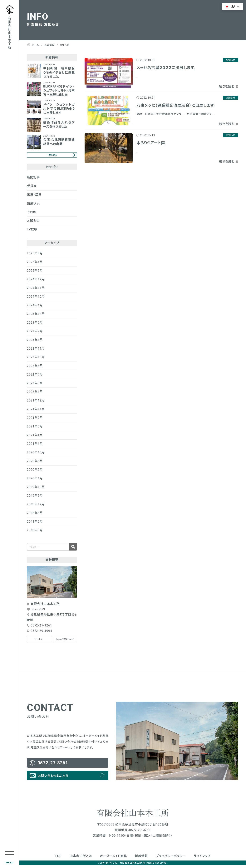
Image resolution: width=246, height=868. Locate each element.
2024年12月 (36, 282)
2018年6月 (35, 524)
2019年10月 (36, 490)
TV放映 (32, 232)
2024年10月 (36, 299)
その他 (32, 215)
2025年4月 (35, 265)
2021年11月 (36, 412)
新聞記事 (33, 180)
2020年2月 (35, 472)
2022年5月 (35, 386)
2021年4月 (35, 438)
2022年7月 (35, 377)
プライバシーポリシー (171, 859)
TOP (58, 859)
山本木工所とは (81, 859)
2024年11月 (36, 291)
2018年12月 (36, 507)
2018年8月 (35, 516)
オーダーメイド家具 (113, 859)
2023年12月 (36, 317)
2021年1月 (35, 446)
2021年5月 (35, 429)
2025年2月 (35, 273)
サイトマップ (202, 859)
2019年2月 (35, 498)
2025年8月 (35, 256)
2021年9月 (35, 420)
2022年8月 (35, 369)
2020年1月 (35, 481)
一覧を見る (52, 156)
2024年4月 (35, 308)
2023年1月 (35, 343)
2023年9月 (35, 325)
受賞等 (32, 189)
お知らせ (33, 223)
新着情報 (141, 859)
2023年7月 (35, 334)
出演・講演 (34, 197)
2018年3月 (35, 533)
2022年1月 (35, 394)
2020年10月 (36, 455)
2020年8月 (35, 464)
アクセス (39, 642)
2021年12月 (36, 403)
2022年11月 (36, 351)
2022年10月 (36, 360)
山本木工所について (65, 642)
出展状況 (33, 206)
